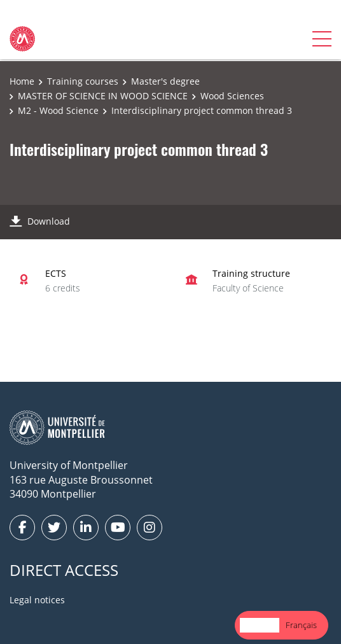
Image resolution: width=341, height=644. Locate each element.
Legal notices (37, 600)
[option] (301, 625)
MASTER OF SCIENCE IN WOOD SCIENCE (103, 96)
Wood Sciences (232, 96)
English (260, 625)
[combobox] (260, 625)
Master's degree (165, 81)
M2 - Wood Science (58, 110)
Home (22, 81)
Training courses (83, 81)
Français (301, 625)
